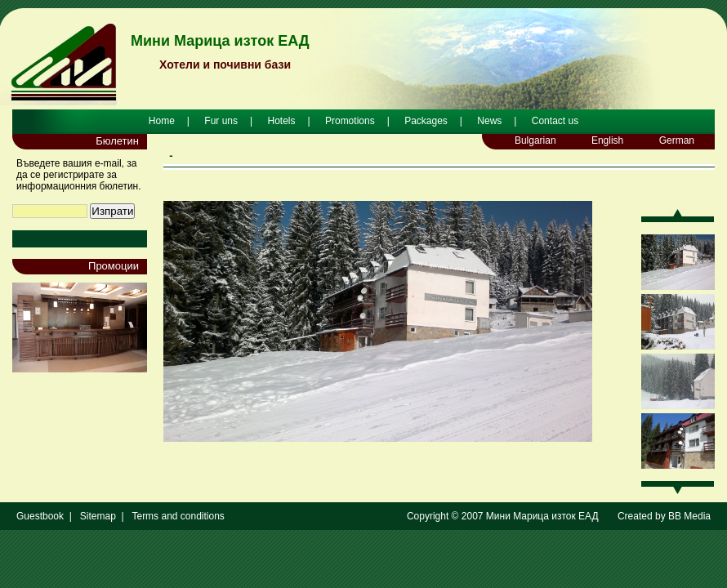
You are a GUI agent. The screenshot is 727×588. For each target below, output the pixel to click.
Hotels (281, 121)
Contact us (555, 121)
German (677, 140)
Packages (426, 121)
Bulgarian (535, 140)
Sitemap (98, 516)
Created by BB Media (664, 516)
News (489, 121)
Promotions (350, 121)
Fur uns (221, 121)
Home (162, 121)
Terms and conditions (178, 516)
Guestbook (40, 516)
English (607, 140)
